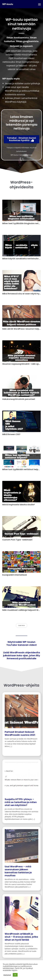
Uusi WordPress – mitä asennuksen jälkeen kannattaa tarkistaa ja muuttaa (18, 871)
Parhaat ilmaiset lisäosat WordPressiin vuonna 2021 (20, 733)
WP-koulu (8, 4)
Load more (21, 625)
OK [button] (15, 975)
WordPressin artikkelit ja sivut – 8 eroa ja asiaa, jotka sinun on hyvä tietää (21, 937)
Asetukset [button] (7, 975)
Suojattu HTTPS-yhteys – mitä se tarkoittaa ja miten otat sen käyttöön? (21, 802)
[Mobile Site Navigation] (39, 4)
